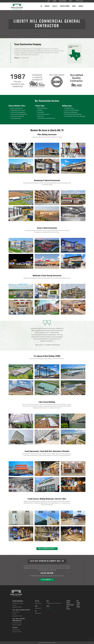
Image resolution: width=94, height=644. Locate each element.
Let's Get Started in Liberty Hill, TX (47, 561)
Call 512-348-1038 (47, 573)
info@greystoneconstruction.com (54, 603)
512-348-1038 (24, 58)
